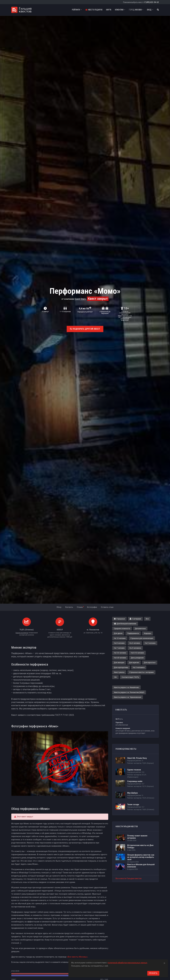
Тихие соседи (133, 804)
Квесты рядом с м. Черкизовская (128, 697)
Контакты (69, 607)
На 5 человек (150, 643)
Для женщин (119, 663)
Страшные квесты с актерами (141, 672)
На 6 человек (135, 643)
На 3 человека (139, 667)
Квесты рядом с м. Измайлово (126, 687)
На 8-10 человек (137, 653)
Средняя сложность (122, 629)
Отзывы (80, 607)
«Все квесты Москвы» (77, 957)
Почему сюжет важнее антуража (137, 837)
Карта (109, 10)
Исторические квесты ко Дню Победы (140, 846)
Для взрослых (150, 663)
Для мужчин (134, 663)
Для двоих (118, 633)
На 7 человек (119, 648)
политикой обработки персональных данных (127, 963)
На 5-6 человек (120, 653)
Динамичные (140, 629)
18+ (115, 677)
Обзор (59, 607)
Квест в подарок (94, 10)
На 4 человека (135, 648)
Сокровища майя (135, 781)
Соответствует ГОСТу (130, 677)
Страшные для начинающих (142, 638)
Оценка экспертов (22, 633)
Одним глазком (134, 770)
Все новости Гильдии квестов (129, 878)
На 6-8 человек (120, 658)
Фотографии (92, 607)
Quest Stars (80, 299)
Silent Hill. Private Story (137, 758)
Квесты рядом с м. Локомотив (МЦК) (129, 692)
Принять (153, 973)
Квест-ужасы (119, 672)
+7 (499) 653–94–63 (151, 2)
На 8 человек (119, 643)
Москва (136, 10)
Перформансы (133, 633)
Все (147, 619)
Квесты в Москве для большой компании (141, 866)
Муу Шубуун (132, 793)
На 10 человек (120, 638)
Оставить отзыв (107, 607)
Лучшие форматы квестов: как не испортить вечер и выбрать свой (141, 857)
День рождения (137, 658)
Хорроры (147, 633)
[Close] (164, 963)
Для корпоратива (121, 667)
